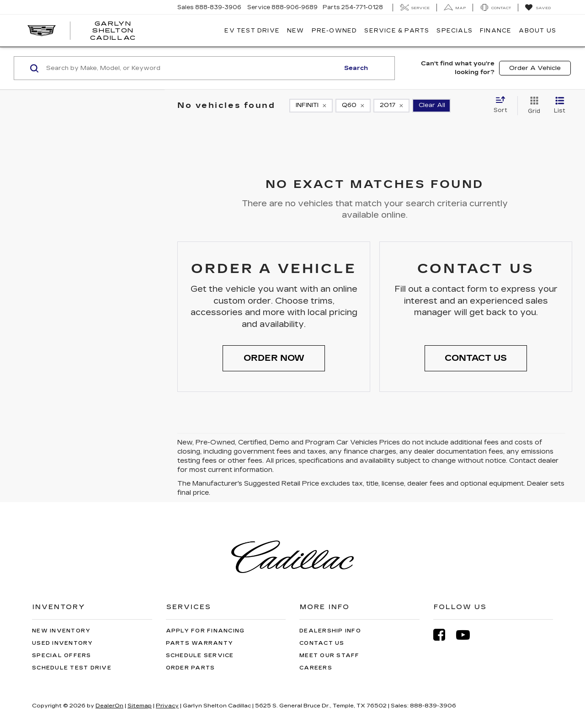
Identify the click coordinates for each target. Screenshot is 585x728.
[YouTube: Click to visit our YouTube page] (468, 635)
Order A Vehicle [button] (535, 68)
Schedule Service (200, 656)
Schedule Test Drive (72, 668)
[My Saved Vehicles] (538, 8)
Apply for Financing (205, 631)
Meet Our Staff (330, 656)
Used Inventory (63, 643)
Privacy (167, 706)
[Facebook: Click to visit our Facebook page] (444, 635)
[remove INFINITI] (311, 106)
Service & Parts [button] (397, 31)
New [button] (296, 31)
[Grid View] (532, 106)
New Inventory (61, 631)
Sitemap (140, 706)
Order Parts (191, 668)
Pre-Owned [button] (335, 31)
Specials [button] (455, 31)
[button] (274, 359)
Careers (316, 668)
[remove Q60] (353, 106)
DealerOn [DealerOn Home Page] (109, 706)
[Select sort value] (503, 105)
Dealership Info (330, 631)
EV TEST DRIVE (252, 31)
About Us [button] (537, 31)
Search (356, 68)
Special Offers (62, 656)
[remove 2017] (391, 106)
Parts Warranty (200, 643)
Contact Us (322, 643)
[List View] (560, 106)
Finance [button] (496, 31)
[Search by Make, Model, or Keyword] (191, 68)
